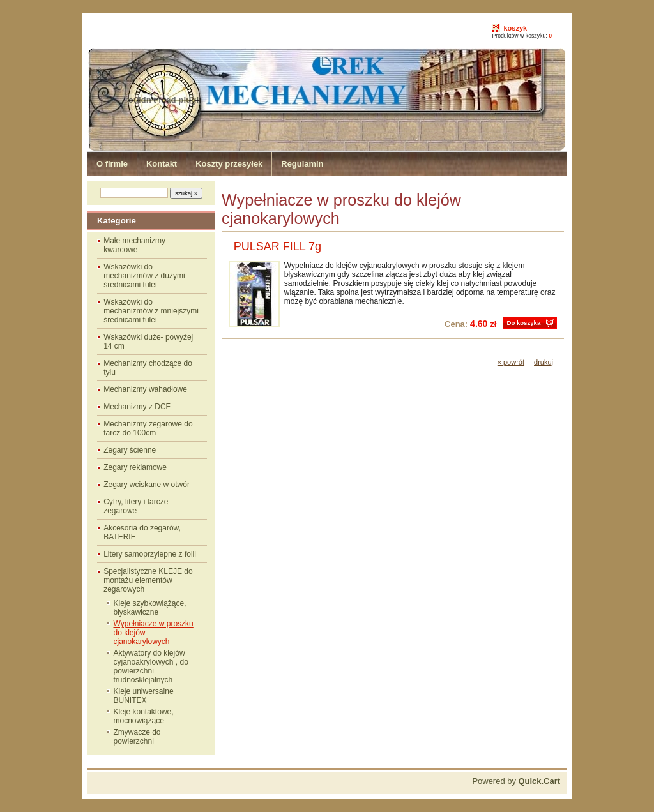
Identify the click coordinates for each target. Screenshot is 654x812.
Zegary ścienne (130, 450)
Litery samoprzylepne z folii (150, 554)
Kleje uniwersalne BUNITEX (144, 696)
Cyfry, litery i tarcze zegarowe (136, 506)
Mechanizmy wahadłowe (145, 389)
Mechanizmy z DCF (137, 407)
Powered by (516, 781)
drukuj (544, 362)
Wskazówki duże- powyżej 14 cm (148, 342)
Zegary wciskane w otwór (147, 485)
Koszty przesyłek (229, 164)
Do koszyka (523, 323)
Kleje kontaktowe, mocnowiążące (144, 716)
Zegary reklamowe (135, 467)
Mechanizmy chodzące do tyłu (148, 368)
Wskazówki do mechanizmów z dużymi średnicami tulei (144, 276)
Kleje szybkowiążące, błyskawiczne (150, 608)
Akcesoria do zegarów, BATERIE (142, 532)
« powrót (511, 362)
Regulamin (302, 164)
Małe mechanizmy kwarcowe (134, 245)
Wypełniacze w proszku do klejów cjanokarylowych (154, 633)
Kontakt (162, 164)
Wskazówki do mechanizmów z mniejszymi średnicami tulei (151, 311)
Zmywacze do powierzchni (137, 737)
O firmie (112, 164)
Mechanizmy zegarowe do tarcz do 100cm (148, 428)
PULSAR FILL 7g (278, 246)
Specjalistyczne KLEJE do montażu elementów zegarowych (148, 580)
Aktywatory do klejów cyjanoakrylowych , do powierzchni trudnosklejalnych (151, 666)
